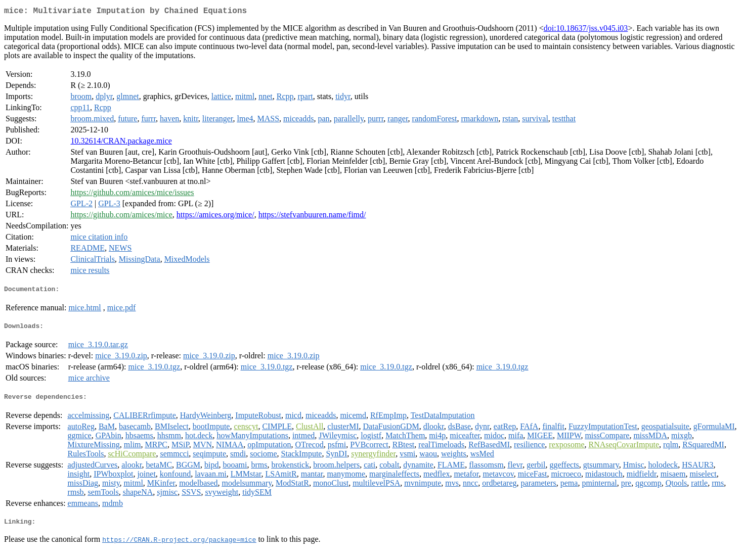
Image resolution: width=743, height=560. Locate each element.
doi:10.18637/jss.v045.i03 (586, 30)
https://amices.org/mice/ (215, 217)
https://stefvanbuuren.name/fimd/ (312, 217)
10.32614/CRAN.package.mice (121, 143)
